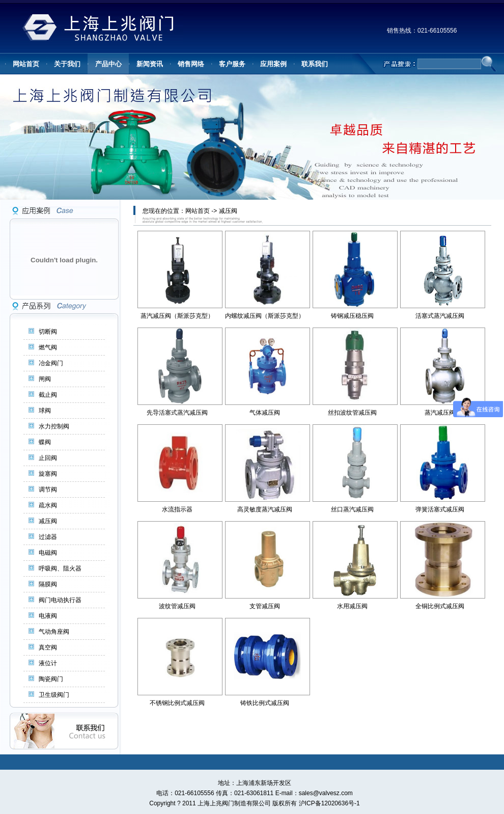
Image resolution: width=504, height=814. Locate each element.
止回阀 (48, 458)
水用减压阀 (352, 606)
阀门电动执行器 (60, 600)
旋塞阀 (48, 474)
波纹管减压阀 (177, 606)
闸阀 (45, 379)
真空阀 (48, 647)
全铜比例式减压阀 (440, 606)
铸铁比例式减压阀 (265, 703)
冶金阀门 (51, 363)
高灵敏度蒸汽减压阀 (265, 509)
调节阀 (48, 490)
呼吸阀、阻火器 (60, 568)
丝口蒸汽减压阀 (352, 509)
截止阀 (48, 395)
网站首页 (198, 211)
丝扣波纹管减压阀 (352, 413)
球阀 (45, 411)
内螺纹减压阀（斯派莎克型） (265, 316)
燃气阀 (48, 347)
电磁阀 (48, 553)
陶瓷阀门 (51, 679)
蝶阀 (45, 442)
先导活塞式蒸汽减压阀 (177, 413)
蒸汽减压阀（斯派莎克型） (177, 316)
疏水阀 (48, 505)
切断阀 (48, 332)
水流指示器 (177, 509)
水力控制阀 (54, 426)
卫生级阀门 (54, 695)
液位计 (48, 663)
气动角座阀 (54, 632)
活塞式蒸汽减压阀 (440, 316)
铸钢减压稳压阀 (352, 316)
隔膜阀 (48, 584)
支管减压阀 (265, 606)
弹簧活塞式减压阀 (440, 509)
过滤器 (48, 537)
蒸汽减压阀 (440, 413)
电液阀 (48, 616)
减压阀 (48, 521)
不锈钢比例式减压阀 (177, 703)
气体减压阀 (265, 413)
